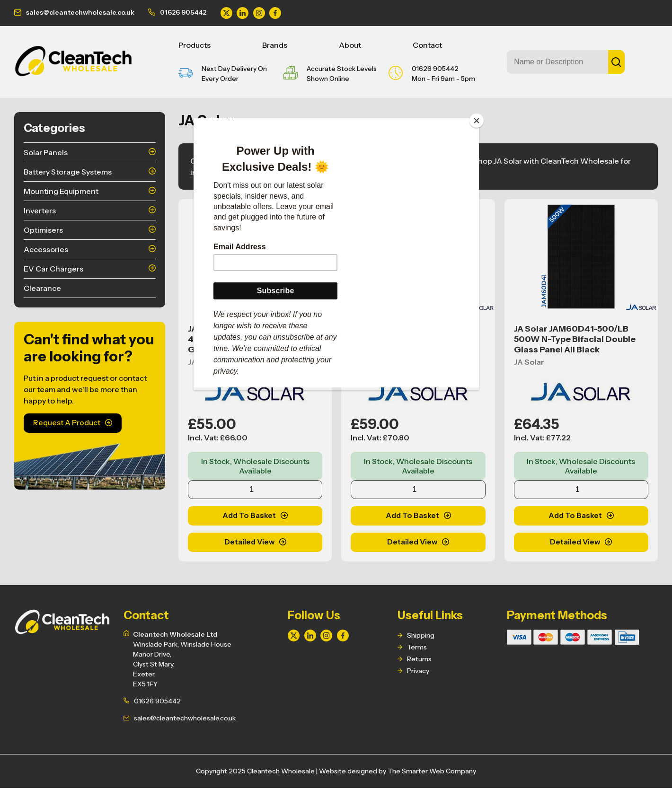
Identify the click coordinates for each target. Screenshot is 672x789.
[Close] (477, 121)
